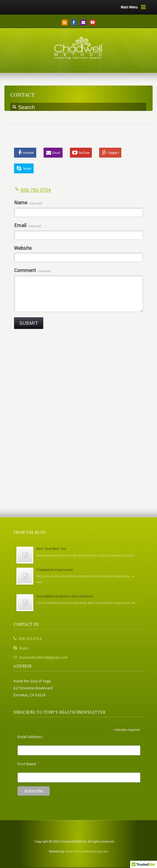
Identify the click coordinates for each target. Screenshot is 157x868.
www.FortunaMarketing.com (87, 851)
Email (83, 22)
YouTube (93, 22)
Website (23, 248)
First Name (29, 764)
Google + (113, 153)
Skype (27, 168)
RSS (65, 22)
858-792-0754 (36, 190)
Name (28, 203)
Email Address (32, 737)
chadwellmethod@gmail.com (43, 657)
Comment (32, 270)
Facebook (74, 22)
